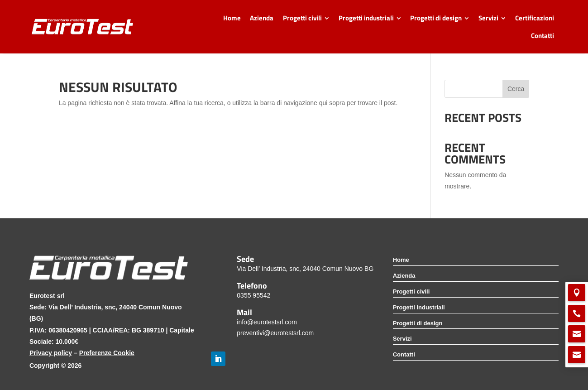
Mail (244, 312)
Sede (245, 259)
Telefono (252, 285)
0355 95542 (253, 295)
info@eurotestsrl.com (267, 322)
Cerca (516, 89)
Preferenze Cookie (107, 353)
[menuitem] (232, 18)
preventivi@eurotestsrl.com (275, 333)
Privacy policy (51, 353)
